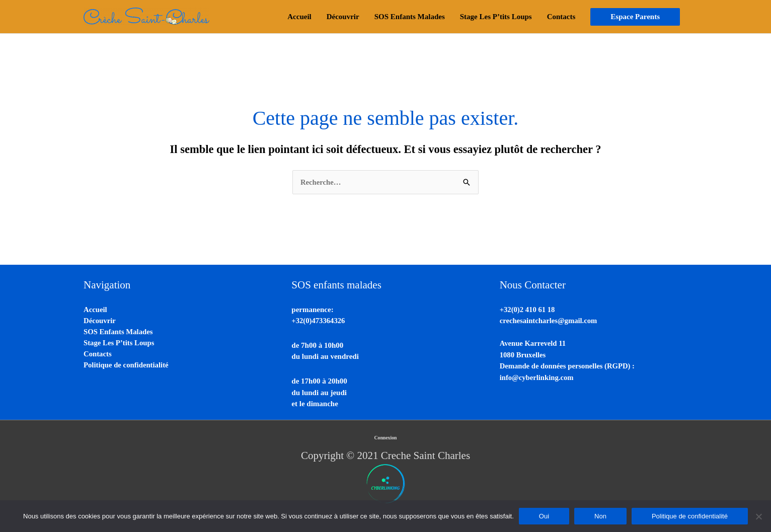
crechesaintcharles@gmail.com (550, 321)
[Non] (758, 516)
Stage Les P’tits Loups (120, 344)
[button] (635, 17)
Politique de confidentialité (127, 366)
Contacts (98, 355)
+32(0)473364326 (319, 321)
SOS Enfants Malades (119, 332)
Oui (544, 516)
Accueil (95, 310)
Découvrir (100, 321)
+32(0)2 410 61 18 (528, 310)
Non (600, 516)
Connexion (386, 438)
